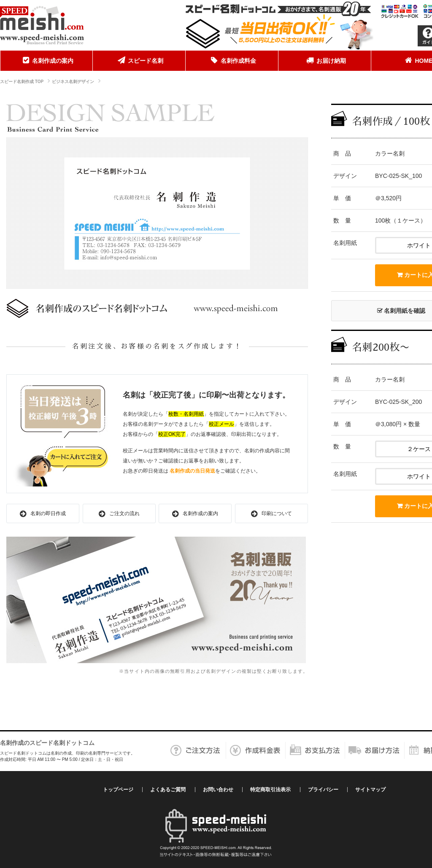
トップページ (118, 790)
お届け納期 (325, 60)
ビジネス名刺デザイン (73, 82)
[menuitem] (46, 61)
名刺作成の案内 (46, 60)
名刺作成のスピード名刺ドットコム (47, 743)
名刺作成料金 (232, 60)
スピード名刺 (139, 60)
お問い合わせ (218, 790)
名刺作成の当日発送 (192, 471)
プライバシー (323, 790)
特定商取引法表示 (270, 790)
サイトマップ (370, 790)
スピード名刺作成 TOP (22, 82)
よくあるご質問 (168, 790)
